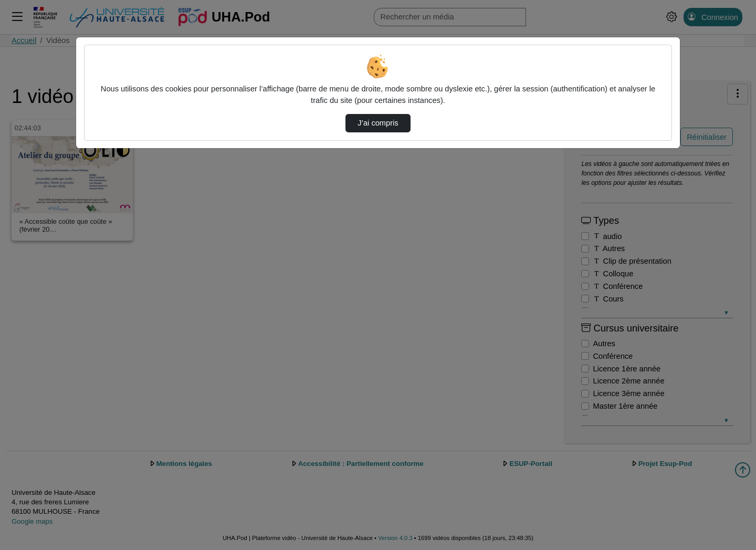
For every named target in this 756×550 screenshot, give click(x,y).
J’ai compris (378, 123)
